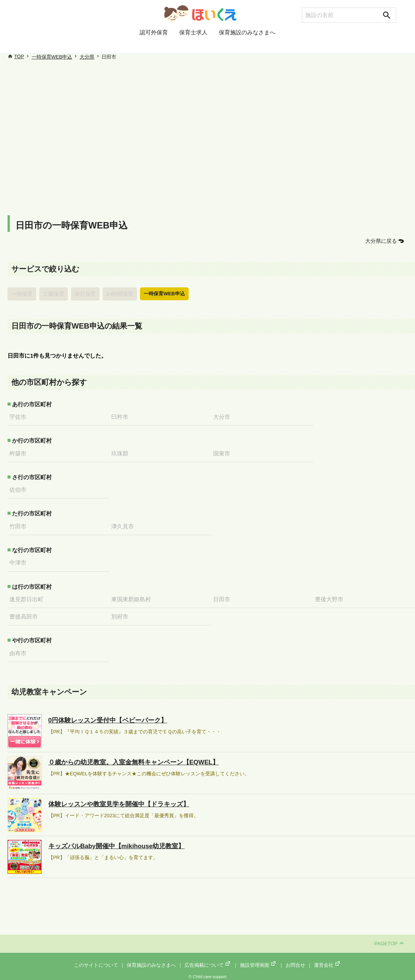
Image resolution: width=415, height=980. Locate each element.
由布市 (20, 650)
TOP (19, 56)
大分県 (87, 57)
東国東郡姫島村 (133, 596)
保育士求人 (193, 43)
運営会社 (327, 962)
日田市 (224, 596)
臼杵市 (122, 416)
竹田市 (20, 524)
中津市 (20, 560)
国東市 (224, 452)
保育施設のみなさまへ (247, 43)
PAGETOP (389, 940)
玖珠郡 (122, 452)
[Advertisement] (211, 136)
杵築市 (20, 452)
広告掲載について (208, 962)
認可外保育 (154, 43)
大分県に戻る (382, 241)
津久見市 (124, 524)
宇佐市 (20, 416)
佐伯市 (20, 488)
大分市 (224, 416)
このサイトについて (96, 962)
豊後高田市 (25, 613)
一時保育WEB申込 (52, 57)
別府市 (122, 613)
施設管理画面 (258, 962)
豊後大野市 (331, 596)
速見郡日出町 (28, 596)
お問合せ (295, 962)
